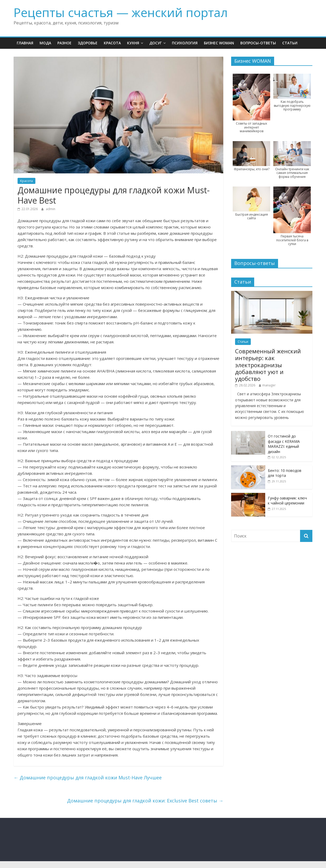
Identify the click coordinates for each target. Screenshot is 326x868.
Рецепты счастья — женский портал (121, 12)
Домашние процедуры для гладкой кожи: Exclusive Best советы (145, 801)
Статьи (290, 43)
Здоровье (88, 43)
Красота (112, 43)
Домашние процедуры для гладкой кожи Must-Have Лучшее (88, 778)
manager (269, 385)
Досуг (156, 43)
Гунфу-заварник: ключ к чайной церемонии (287, 501)
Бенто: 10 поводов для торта (285, 473)
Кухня (133, 43)
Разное (64, 43)
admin (51, 209)
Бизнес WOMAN (219, 43)
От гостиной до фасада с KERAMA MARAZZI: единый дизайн (284, 444)
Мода (45, 43)
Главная (25, 43)
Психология (185, 43)
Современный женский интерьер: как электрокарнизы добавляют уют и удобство (268, 365)
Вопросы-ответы (258, 43)
